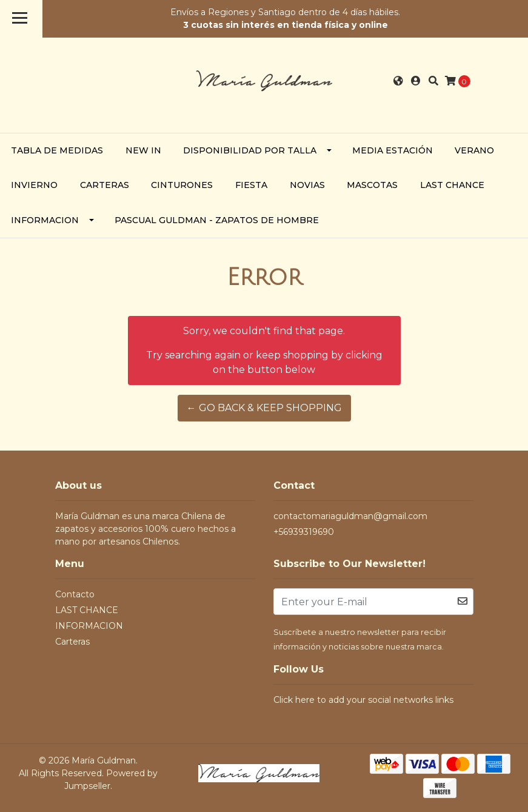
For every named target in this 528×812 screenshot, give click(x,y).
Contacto (75, 594)
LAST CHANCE (452, 185)
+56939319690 (304, 532)
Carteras (105, 185)
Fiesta (251, 185)
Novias (307, 185)
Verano (474, 150)
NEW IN (143, 150)
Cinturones (182, 185)
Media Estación (393, 150)
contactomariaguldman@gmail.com (350, 516)
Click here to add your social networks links (363, 700)
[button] (398, 81)
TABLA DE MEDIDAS (57, 150)
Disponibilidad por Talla (250, 150)
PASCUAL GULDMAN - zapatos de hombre (217, 220)
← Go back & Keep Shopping (264, 408)
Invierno (34, 185)
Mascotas (372, 185)
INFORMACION (45, 220)
